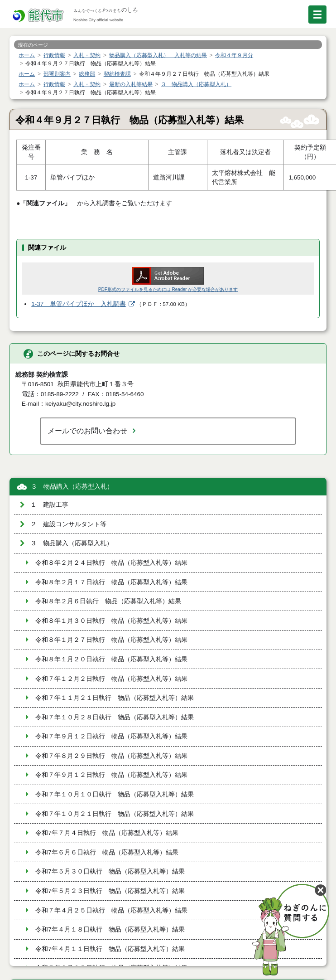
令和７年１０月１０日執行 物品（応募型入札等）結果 (115, 794)
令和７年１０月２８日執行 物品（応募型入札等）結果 (115, 717)
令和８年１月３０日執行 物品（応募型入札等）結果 (111, 621)
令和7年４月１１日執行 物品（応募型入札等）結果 (110, 949)
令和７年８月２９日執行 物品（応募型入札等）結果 (111, 756)
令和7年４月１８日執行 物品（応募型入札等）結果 (110, 929)
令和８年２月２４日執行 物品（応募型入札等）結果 (111, 563)
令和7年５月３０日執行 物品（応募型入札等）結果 (110, 871)
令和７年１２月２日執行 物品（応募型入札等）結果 (111, 679)
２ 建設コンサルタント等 (68, 524)
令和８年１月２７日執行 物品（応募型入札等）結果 (111, 640)
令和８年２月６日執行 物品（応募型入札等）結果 (108, 601)
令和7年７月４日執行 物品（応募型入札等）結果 (107, 833)
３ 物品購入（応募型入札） (72, 487)
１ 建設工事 (49, 505)
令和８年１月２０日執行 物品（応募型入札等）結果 (111, 659)
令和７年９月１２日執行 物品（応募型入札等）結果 (111, 736)
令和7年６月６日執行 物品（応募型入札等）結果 (107, 852)
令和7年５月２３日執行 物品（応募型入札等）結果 (110, 891)
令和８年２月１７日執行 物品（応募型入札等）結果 (111, 582)
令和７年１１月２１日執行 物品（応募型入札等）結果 (115, 698)
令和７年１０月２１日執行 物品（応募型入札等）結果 (115, 814)
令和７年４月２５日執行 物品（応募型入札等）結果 (111, 910)
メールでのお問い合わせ (87, 431)
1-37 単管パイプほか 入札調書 (79, 304)
